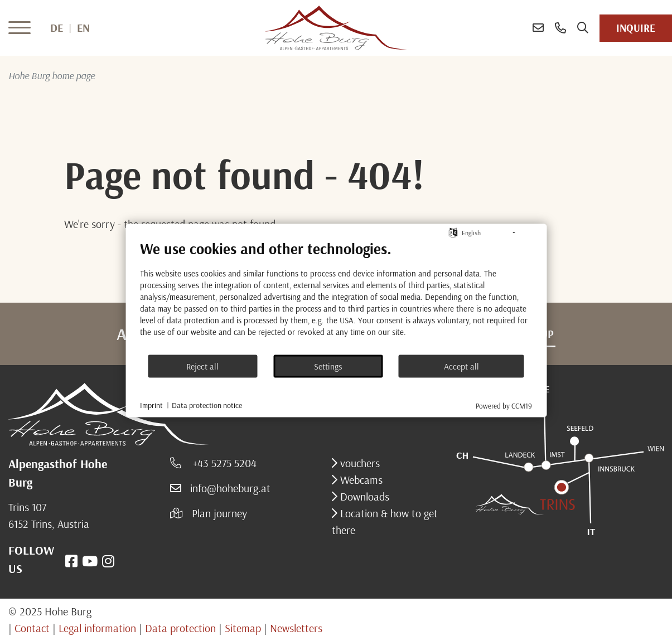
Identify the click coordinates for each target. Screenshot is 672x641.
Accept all (461, 366)
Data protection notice (207, 405)
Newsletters (296, 628)
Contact (32, 628)
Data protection (180, 628)
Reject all (202, 366)
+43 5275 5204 (223, 463)
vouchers (359, 463)
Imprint (151, 405)
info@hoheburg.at (230, 488)
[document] (336, 297)
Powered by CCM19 (504, 406)
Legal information (97, 628)
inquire (636, 28)
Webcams (360, 480)
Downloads (363, 496)
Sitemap (243, 628)
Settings (328, 366)
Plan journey (219, 513)
